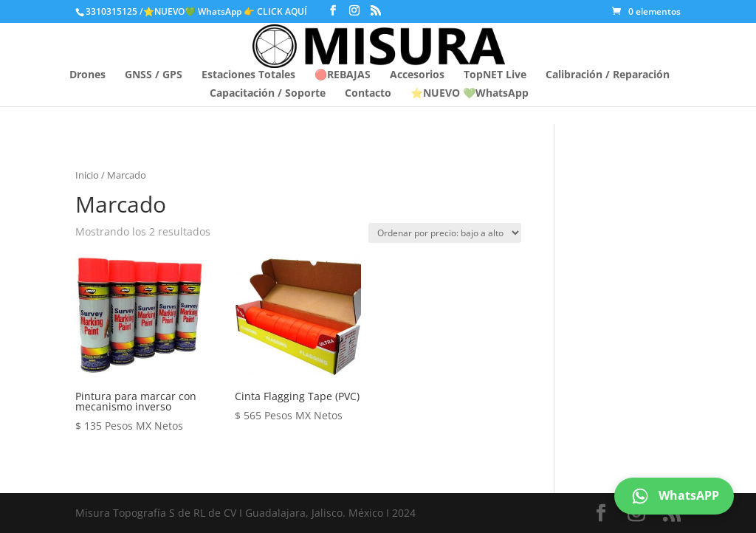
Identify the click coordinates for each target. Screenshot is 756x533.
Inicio (87, 175)
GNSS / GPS (154, 75)
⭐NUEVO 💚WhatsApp (470, 94)
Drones (87, 75)
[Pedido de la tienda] (445, 233)
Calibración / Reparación (608, 75)
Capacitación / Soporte (268, 94)
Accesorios (417, 75)
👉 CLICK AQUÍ (276, 11)
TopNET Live (495, 75)
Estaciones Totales (248, 75)
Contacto (368, 94)
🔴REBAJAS (343, 75)
